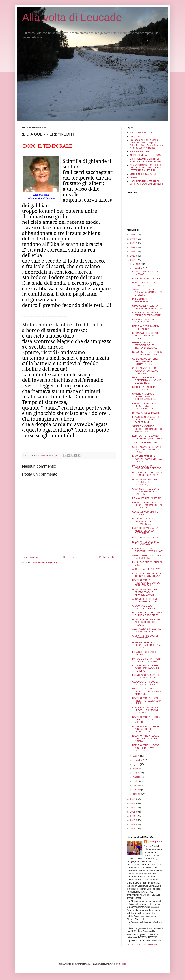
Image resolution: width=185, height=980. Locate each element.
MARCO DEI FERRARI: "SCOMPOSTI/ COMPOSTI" (147, 467)
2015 (133, 812)
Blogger (122, 964)
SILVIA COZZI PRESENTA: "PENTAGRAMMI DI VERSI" (147, 307)
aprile (136, 781)
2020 (133, 256)
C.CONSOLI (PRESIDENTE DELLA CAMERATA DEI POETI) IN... (146, 492)
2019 (133, 260)
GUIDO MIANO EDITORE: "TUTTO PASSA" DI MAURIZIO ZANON (145, 592)
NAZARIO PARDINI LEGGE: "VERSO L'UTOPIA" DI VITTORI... (146, 720)
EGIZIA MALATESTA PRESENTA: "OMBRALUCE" (148, 550)
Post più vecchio (107, 557)
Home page (69, 557)
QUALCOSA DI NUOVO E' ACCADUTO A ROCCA (145, 683)
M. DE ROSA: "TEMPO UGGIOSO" (143, 284)
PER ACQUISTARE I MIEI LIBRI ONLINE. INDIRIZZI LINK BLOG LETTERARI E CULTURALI (145, 168)
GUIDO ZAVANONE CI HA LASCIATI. (145, 273)
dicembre (138, 264)
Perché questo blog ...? (141, 133)
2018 (133, 799)
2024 (133, 239)
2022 (133, 248)
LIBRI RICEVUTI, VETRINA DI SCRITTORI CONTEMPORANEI (145, 160)
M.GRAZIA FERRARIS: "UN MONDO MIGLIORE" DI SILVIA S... (146, 336)
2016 (133, 808)
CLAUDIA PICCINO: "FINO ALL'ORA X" (145, 513)
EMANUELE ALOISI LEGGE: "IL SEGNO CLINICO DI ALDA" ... (146, 622)
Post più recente (31, 557)
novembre (138, 268)
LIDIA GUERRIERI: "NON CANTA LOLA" (145, 321)
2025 (133, 235)
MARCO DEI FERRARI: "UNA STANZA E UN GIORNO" (147, 660)
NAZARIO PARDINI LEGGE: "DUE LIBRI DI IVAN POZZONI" (146, 748)
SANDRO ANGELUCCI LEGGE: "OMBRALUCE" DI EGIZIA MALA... (147, 429)
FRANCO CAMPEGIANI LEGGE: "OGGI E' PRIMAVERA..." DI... (144, 406)
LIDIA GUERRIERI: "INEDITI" (146, 498)
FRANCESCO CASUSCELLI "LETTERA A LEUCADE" (146, 676)
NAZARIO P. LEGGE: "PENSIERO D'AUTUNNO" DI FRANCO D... (147, 521)
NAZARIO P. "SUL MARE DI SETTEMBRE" (146, 328)
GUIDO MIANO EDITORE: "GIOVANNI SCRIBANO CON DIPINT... (145, 371)
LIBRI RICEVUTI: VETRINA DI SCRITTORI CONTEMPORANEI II (146, 183)
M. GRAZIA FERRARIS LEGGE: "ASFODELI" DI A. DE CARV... (147, 645)
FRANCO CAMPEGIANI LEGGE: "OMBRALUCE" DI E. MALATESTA (147, 505)
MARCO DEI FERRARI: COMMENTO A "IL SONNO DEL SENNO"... (147, 380)
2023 (133, 243)
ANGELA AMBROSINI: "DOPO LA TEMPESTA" (147, 557)
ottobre (136, 756)
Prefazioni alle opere (139, 151)
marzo (136, 785)
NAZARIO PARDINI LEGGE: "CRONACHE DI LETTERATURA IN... (146, 729)
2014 (133, 816)
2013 (133, 820)
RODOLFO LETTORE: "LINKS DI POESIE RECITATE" (147, 353)
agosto (136, 764)
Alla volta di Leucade (72, 17)
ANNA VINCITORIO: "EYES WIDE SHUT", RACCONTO (147, 600)
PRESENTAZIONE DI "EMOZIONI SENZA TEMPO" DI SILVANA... (145, 345)
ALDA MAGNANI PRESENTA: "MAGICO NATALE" (147, 630)
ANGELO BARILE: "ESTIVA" (146, 569)
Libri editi (134, 178)
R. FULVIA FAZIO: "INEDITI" (146, 413)
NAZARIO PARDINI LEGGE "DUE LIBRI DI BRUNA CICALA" (146, 739)
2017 (133, 803)
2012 (133, 825)
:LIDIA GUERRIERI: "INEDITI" (147, 443)
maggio (137, 777)
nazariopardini (155, 842)
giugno (136, 773)
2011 (133, 829)
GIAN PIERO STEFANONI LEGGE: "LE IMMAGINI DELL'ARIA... (145, 710)
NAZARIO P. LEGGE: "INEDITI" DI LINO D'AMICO (148, 543)
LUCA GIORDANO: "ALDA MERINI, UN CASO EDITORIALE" (145, 531)
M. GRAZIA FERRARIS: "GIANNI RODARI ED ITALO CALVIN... (147, 459)
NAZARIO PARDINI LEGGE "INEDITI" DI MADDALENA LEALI (147, 701)
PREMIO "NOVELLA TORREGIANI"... (142, 300)
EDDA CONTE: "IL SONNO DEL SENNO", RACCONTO (147, 437)
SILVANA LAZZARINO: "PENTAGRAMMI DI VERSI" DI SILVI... (147, 292)
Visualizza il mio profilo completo (142, 945)
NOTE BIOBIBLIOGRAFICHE (144, 174)
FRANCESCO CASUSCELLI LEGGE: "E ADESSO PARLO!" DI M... (146, 420)
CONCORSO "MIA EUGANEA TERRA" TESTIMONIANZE (147, 575)
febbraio (137, 790)
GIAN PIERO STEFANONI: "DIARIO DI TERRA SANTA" (147, 314)
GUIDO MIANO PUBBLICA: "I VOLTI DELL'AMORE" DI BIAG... (147, 450)
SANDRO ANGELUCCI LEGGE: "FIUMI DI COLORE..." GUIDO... (144, 396)
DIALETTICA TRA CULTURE (146, 279)
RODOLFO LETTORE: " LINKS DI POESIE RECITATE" (147, 474)
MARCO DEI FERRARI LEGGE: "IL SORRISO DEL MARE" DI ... (147, 691)
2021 (133, 252)
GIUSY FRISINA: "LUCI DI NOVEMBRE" (145, 637)
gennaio (137, 794)
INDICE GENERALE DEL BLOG (145, 155)
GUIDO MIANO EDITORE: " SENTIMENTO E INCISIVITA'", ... (146, 482)
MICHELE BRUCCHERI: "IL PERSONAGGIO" (146, 388)
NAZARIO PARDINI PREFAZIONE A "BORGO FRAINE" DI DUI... (146, 583)
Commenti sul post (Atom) (44, 562)
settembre (138, 760)
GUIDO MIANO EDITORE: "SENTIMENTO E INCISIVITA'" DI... (145, 361)
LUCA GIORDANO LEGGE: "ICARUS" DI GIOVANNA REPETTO (146, 668)
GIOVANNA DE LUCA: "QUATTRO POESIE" (144, 607)
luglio (136, 769)
